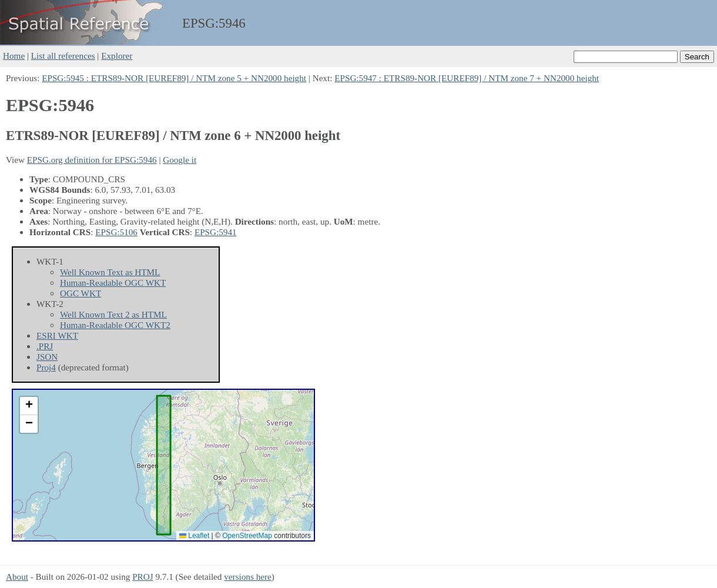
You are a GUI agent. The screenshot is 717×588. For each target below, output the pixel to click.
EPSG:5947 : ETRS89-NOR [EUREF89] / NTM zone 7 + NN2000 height (467, 78)
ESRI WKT (57, 335)
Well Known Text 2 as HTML (113, 314)
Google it (180, 160)
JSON (47, 357)
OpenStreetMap (247, 536)
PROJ (143, 577)
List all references (63, 56)
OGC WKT (81, 293)
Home (14, 56)
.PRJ (45, 346)
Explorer (117, 56)
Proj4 (46, 367)
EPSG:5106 (116, 232)
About (17, 577)
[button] (29, 406)
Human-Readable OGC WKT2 (115, 325)
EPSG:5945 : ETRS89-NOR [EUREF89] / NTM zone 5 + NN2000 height (174, 78)
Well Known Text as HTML (110, 272)
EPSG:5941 (216, 232)
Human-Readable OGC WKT (113, 283)
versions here (248, 577)
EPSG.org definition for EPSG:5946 (92, 160)
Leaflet (194, 536)
